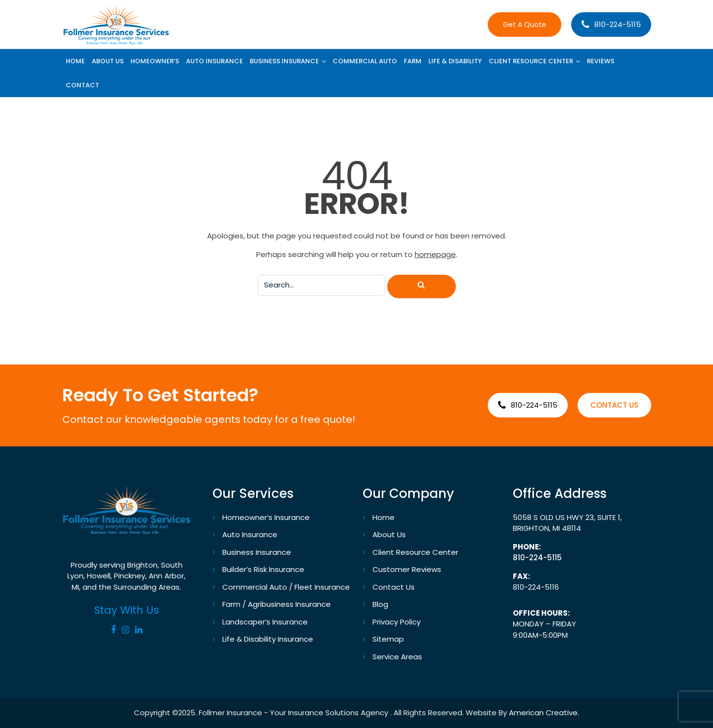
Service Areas (397, 657)
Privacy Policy (396, 622)
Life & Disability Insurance (268, 639)
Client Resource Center (415, 552)
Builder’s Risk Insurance (263, 569)
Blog (380, 604)
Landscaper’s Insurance (265, 622)
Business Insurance (257, 552)
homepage (435, 254)
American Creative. (544, 713)
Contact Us (394, 587)
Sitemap (388, 639)
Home (383, 517)
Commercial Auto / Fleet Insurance (286, 587)
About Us (389, 534)
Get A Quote (525, 25)
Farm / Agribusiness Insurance (277, 604)
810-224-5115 (618, 24)
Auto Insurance (250, 534)
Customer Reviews (407, 569)
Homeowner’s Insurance (266, 517)
